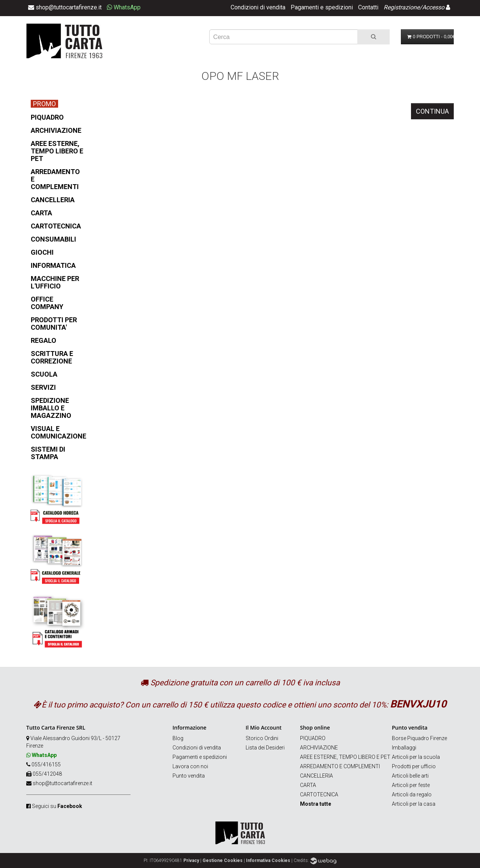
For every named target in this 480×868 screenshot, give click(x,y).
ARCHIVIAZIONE (319, 748)
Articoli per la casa (414, 804)
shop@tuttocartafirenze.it (62, 783)
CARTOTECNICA (319, 794)
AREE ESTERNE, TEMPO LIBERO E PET (345, 757)
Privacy (191, 860)
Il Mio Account (264, 728)
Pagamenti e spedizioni (322, 7)
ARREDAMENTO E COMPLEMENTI (340, 766)
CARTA (308, 785)
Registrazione (402, 7)
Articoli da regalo (412, 794)
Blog (178, 738)
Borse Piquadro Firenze (419, 738)
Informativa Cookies (268, 860)
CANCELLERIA (316, 776)
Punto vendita (189, 776)
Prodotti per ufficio (414, 766)
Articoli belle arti (410, 776)
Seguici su (57, 806)
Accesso (433, 7)
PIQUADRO (313, 738)
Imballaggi (404, 748)
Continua (432, 111)
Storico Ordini (262, 738)
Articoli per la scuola (416, 757)
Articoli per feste (411, 785)
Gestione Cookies (223, 860)
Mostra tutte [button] (316, 804)
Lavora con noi (190, 766)
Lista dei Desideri (265, 748)
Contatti (368, 7)
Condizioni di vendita (258, 7)
